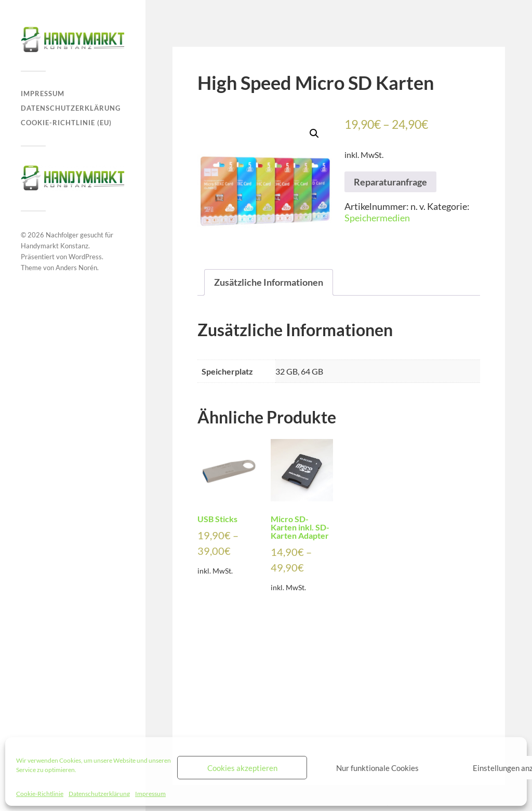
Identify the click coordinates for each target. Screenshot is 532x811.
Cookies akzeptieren (242, 768)
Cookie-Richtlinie (40, 794)
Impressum (150, 794)
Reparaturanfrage (390, 182)
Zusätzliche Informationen (269, 282)
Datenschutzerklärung (99, 794)
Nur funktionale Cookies (377, 768)
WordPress (85, 257)
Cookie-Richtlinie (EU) (66, 123)
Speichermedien (377, 218)
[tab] (269, 282)
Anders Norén (76, 268)
